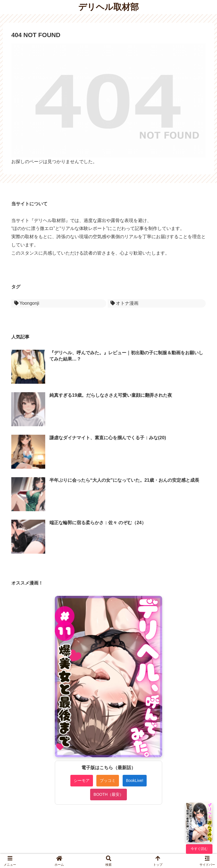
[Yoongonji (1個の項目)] (59, 303)
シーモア (82, 780)
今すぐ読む (199, 849)
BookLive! (135, 780)
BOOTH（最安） (108, 794)
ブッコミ (108, 780)
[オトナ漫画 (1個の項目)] (157, 303)
